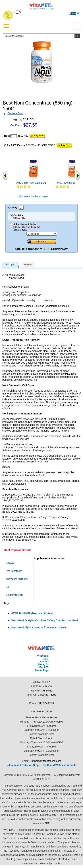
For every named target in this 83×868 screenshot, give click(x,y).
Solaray (10, 563)
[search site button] (77, 36)
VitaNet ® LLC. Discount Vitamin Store (42, 648)
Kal (8, 587)
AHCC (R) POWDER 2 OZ (31, 183)
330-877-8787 (44, 711)
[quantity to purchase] (14, 136)
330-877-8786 (46, 703)
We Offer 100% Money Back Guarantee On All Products (8, 15)
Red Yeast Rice (14, 571)
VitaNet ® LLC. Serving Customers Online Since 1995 (42, 6)
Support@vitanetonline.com (45, 761)
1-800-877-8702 (47, 695)
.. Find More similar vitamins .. (33, 197)
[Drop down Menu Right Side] (77, 26)
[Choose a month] (42, 234)
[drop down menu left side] (6, 26)
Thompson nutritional (17, 579)
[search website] (41, 36)
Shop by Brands (15, 595)
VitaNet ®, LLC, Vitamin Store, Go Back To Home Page (42, 663)
